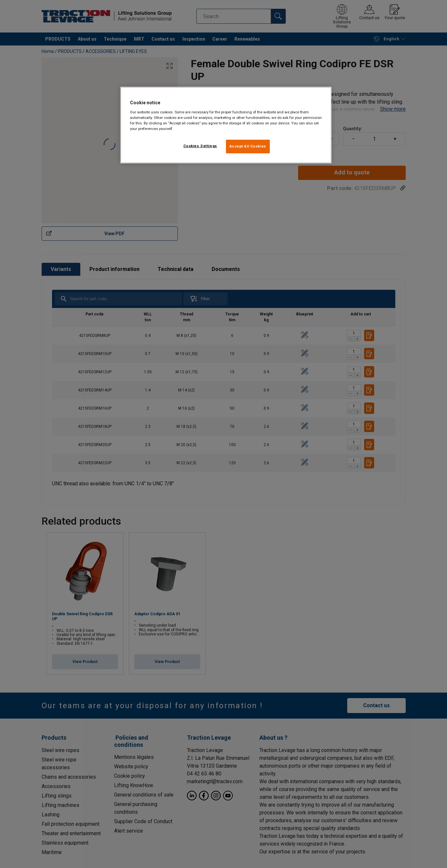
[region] (226, 125)
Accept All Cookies (248, 146)
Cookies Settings (200, 146)
